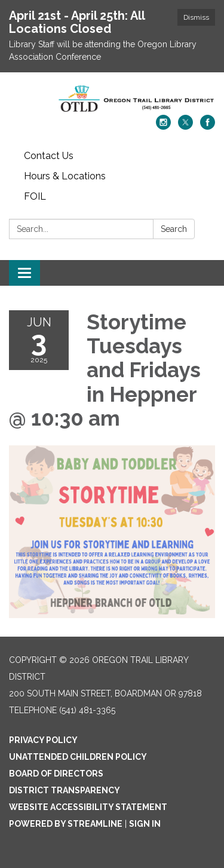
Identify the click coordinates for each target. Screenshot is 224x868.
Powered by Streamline (66, 824)
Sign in (145, 824)
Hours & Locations (65, 176)
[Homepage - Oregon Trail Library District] (112, 100)
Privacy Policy (43, 740)
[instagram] (163, 126)
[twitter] (185, 126)
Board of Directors (56, 774)
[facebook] (208, 126)
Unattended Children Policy (78, 757)
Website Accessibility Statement (88, 807)
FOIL (35, 196)
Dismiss (196, 17)
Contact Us (49, 156)
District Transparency (65, 790)
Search (174, 229)
